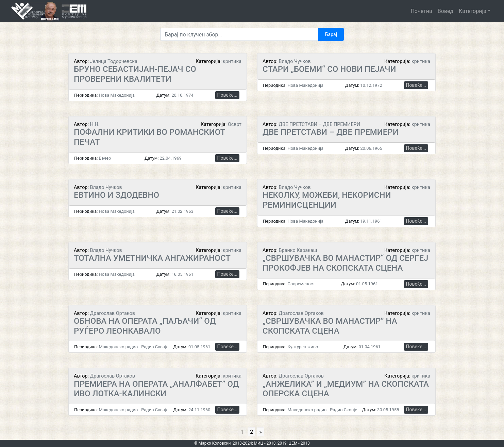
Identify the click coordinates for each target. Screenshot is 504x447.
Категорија (473, 11)
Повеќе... (227, 95)
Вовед (446, 11)
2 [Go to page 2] (251, 432)
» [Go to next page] (261, 432)
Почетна (421, 11)
